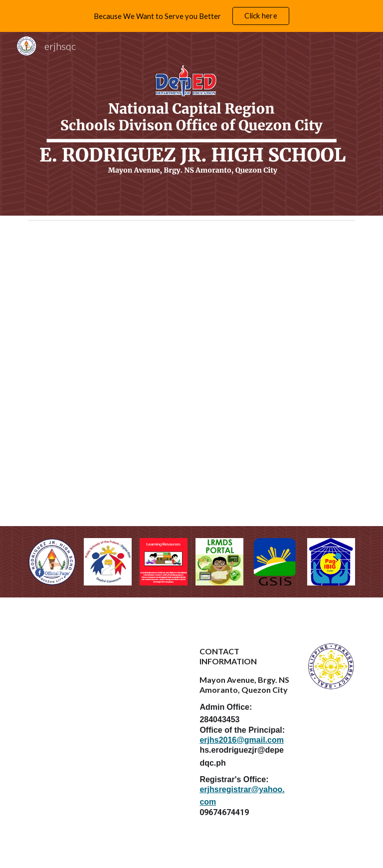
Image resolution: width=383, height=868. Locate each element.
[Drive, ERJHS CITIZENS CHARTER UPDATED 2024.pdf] (191, 375)
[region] (191, 16)
